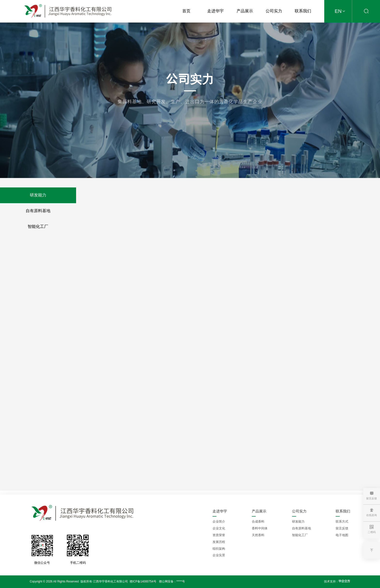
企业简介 (219, 522)
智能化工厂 (38, 227)
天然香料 (258, 535)
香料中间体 (260, 528)
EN (341, 11)
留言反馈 (342, 528)
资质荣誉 (219, 535)
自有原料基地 (38, 211)
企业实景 (219, 555)
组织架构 (219, 549)
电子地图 (342, 535)
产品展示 (245, 11)
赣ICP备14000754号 (143, 581)
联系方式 (342, 522)
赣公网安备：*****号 (172, 581)
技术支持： (337, 581)
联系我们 (303, 11)
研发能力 (38, 195)
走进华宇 (215, 11)
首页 (186, 11)
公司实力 (274, 11)
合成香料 (258, 522)
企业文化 (219, 528)
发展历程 (219, 542)
